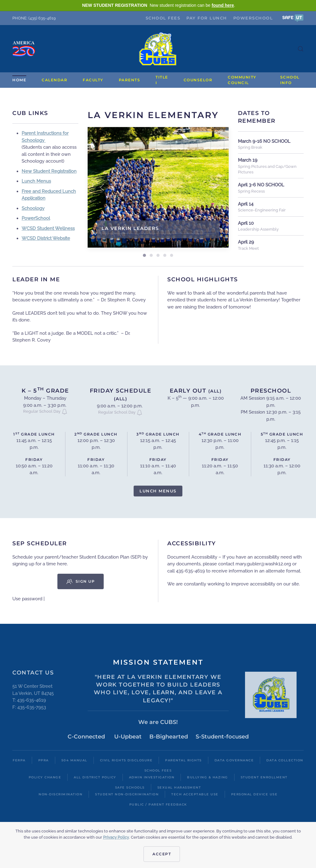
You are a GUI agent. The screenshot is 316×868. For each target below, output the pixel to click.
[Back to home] (158, 49)
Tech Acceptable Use (195, 794)
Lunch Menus (158, 491)
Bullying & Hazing (208, 777)
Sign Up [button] (81, 581)
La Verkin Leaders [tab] (144, 255)
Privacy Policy (116, 837)
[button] (293, 18)
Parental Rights (183, 760)
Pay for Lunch (207, 18)
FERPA (19, 760)
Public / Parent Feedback (158, 804)
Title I (162, 80)
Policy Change (45, 777)
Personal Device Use (254, 794)
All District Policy (95, 777)
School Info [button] (290, 80)
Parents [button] (130, 80)
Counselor (198, 80)
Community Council (242, 80)
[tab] (151, 255)
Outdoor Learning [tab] (158, 255)
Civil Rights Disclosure (126, 760)
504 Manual (74, 760)
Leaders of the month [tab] (165, 255)
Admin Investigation (152, 777)
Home (19, 80)
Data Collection (285, 760)
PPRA (44, 760)
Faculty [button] (93, 80)
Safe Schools (130, 787)
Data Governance (234, 760)
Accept (162, 854)
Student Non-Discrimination (127, 794)
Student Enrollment (264, 777)
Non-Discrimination (60, 794)
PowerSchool (253, 18)
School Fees (163, 18)
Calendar (54, 80)
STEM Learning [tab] (172, 255)
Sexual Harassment (179, 787)
